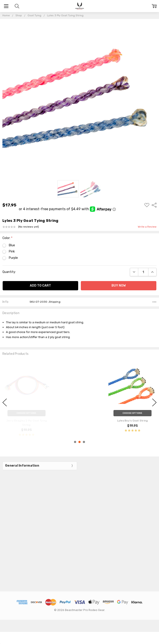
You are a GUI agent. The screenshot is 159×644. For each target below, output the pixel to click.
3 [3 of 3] (84, 442)
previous (5, 402)
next (154, 402)
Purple (13, 258)
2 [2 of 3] (79, 442)
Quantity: (9, 272)
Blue (12, 245)
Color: (7, 238)
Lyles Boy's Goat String (133, 420)
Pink (12, 251)
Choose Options (132, 413)
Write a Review (147, 227)
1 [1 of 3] (75, 442)
